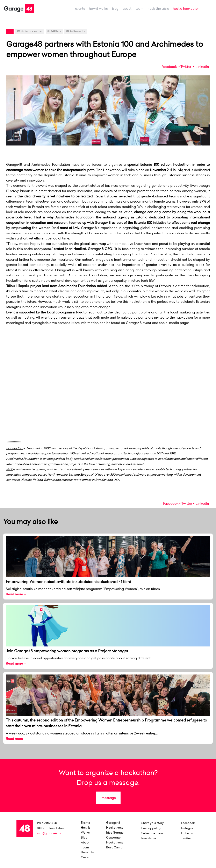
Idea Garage (115, 833)
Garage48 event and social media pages (158, 323)
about (127, 8)
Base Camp (114, 847)
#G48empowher (30, 31)
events (80, 8)
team (139, 8)
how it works (98, 8)
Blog (115, 8)
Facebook (169, 67)
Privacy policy (151, 828)
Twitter (186, 67)
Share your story (153, 823)
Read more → (16, 594)
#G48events (76, 31)
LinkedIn (202, 67)
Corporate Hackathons (115, 840)
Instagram (188, 828)
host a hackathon (186, 8)
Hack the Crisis (158, 8)
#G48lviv (54, 31)
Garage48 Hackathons (115, 825)
